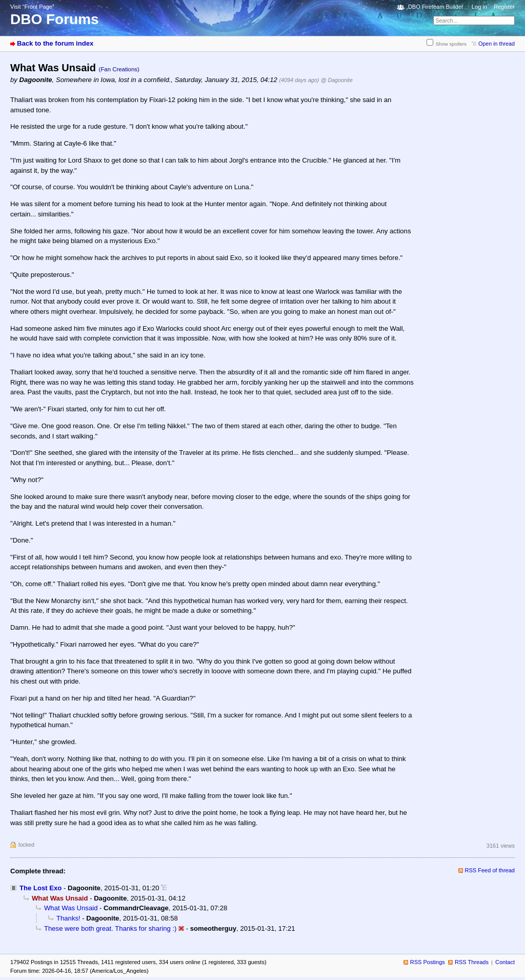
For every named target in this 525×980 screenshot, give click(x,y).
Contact (505, 962)
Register (504, 7)
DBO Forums (55, 19)
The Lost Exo (41, 888)
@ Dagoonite (337, 80)
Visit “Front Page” (32, 7)
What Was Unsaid (71, 908)
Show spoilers (451, 44)
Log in (479, 7)
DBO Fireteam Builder (436, 7)
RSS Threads (472, 962)
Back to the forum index (55, 43)
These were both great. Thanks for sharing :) (110, 928)
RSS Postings (428, 962)
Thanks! (68, 918)
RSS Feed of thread (490, 870)
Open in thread (497, 44)
